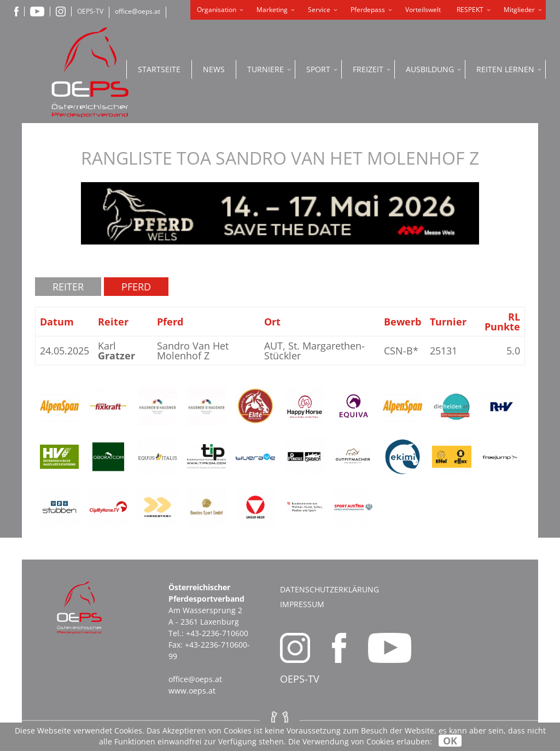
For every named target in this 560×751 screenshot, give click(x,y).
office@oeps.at (138, 11)
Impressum (302, 604)
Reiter (68, 287)
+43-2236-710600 (217, 633)
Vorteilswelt (423, 10)
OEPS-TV (90, 11)
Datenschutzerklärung (329, 589)
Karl (116, 351)
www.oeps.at (192, 691)
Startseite (159, 69)
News (214, 69)
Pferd (136, 287)
